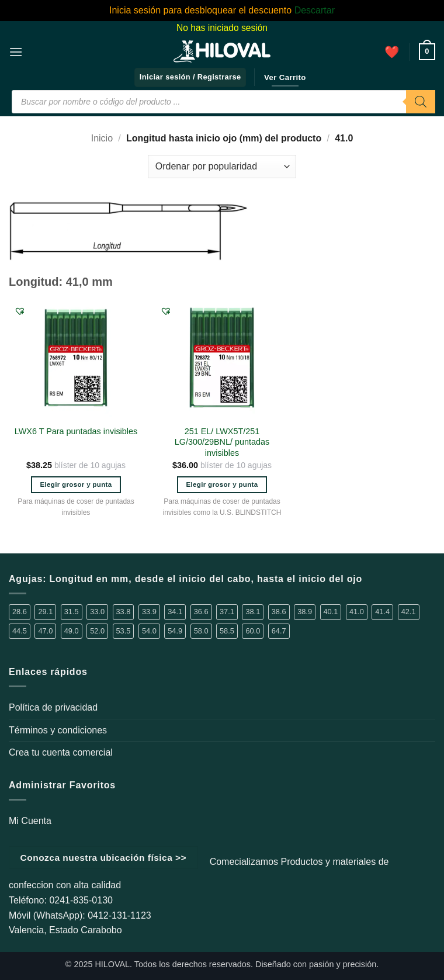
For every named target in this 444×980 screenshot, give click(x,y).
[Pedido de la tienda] (222, 167)
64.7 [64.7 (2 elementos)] (279, 631)
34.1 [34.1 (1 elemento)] (175, 612)
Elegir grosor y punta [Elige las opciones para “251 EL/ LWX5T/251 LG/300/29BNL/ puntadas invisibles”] (222, 484)
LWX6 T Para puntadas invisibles (76, 431)
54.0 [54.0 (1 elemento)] (149, 631)
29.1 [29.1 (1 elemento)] (45, 612)
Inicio (102, 138)
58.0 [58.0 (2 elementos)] (201, 631)
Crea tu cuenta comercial (61, 752)
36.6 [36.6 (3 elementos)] (201, 612)
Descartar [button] (315, 10)
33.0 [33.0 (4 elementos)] (97, 612)
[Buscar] (421, 102)
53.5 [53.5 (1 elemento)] (124, 631)
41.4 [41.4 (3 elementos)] (382, 612)
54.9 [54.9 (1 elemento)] (175, 631)
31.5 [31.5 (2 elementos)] (72, 612)
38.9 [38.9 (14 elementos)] (305, 612)
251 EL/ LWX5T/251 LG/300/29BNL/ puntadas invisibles (222, 442)
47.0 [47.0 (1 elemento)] (45, 631)
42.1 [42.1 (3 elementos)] (409, 612)
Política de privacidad (53, 707)
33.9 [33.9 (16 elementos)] (149, 612)
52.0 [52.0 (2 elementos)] (97, 631)
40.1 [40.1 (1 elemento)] (331, 612)
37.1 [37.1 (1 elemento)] (227, 612)
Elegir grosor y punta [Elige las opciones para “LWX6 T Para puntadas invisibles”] (76, 484)
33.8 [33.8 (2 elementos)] (124, 612)
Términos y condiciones (58, 730)
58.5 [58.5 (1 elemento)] (227, 631)
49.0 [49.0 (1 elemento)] (72, 631)
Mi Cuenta (30, 821)
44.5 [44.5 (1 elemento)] (20, 631)
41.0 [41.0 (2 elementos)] (357, 612)
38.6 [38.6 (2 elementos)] (279, 612)
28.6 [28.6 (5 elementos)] (20, 612)
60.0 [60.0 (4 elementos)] (253, 631)
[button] (16, 52)
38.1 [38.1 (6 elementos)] (253, 612)
